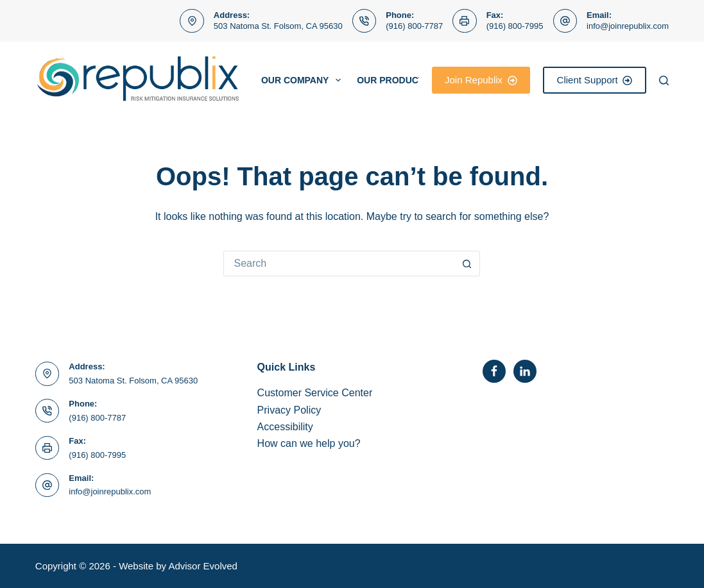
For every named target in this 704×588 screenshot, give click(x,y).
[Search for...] (339, 264)
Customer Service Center (315, 393)
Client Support (595, 80)
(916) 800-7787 (414, 26)
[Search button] (467, 264)
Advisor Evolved (203, 566)
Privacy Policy (289, 410)
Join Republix (481, 80)
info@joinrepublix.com (628, 26)
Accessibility (285, 427)
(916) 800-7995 (515, 26)
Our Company (304, 80)
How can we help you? (309, 443)
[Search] (664, 80)
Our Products (402, 80)
